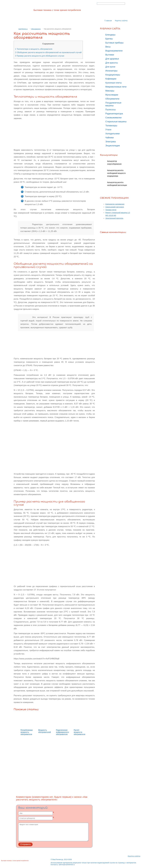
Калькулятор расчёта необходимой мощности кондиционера (116, 173)
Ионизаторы (111, 71)
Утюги (108, 130)
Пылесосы (111, 110)
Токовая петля (111, 210)
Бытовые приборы (114, 43)
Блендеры (110, 35)
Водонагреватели (114, 51)
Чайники (110, 138)
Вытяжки (110, 55)
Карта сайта (121, 21)
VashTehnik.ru (23, 29)
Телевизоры (111, 126)
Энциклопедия (113, 146)
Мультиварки (112, 95)
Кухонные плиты (114, 83)
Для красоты (112, 63)
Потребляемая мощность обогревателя (27, 732)
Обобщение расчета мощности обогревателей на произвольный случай (48, 52)
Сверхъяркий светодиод (115, 207)
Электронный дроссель (114, 218)
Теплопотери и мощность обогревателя (34, 49)
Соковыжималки (113, 118)
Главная (108, 21)
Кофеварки (111, 79)
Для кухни (110, 67)
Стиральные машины (116, 122)
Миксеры (110, 91)
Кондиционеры (113, 75)
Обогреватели (36, 29)
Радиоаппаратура (114, 114)
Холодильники (112, 134)
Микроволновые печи (116, 87)
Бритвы (109, 39)
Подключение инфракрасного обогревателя (62, 732)
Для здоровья (112, 59)
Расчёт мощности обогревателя (80, 732)
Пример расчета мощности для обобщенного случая (40, 56)
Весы (108, 47)
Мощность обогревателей (45, 731)
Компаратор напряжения (115, 204)
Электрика (111, 142)
